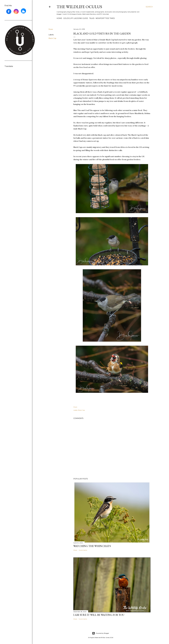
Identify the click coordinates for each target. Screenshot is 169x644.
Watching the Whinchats (92, 546)
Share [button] (51, 29)
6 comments (83, 550)
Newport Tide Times (105, 18)
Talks (92, 18)
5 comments (83, 619)
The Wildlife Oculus (79, 7)
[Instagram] (16, 11)
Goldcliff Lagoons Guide (76, 18)
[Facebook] (9, 11)
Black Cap (52, 38)
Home (59, 18)
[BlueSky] (23, 11)
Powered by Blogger (101, 633)
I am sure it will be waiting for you (99, 615)
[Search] (149, 7)
